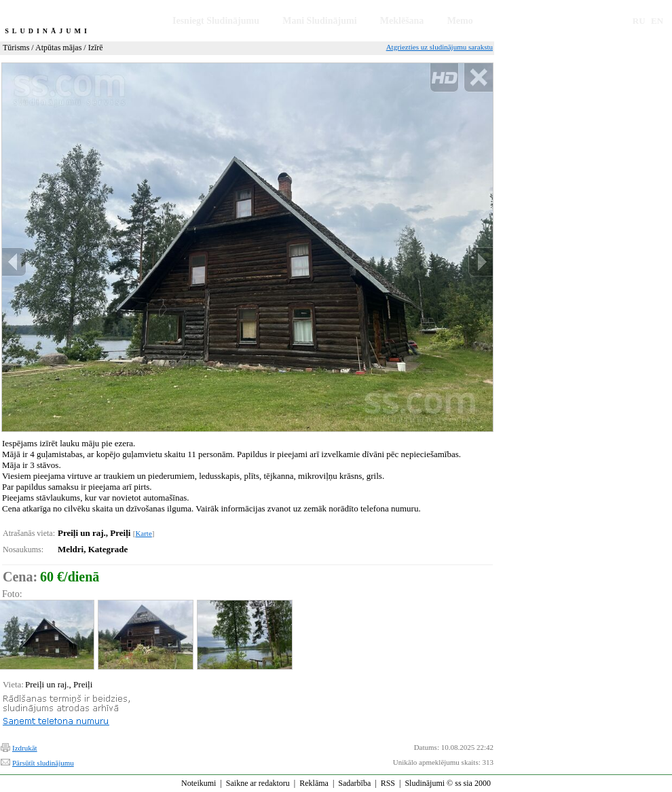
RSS (388, 783)
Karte (143, 533)
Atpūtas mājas (58, 48)
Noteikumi (199, 783)
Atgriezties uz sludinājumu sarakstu (440, 47)
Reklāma (314, 783)
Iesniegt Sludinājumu (216, 21)
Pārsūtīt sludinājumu (43, 763)
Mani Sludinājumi (319, 21)
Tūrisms (16, 48)
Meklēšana (402, 21)
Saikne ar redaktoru (258, 783)
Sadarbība (354, 783)
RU (639, 21)
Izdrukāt (25, 748)
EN (657, 21)
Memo (460, 21)
